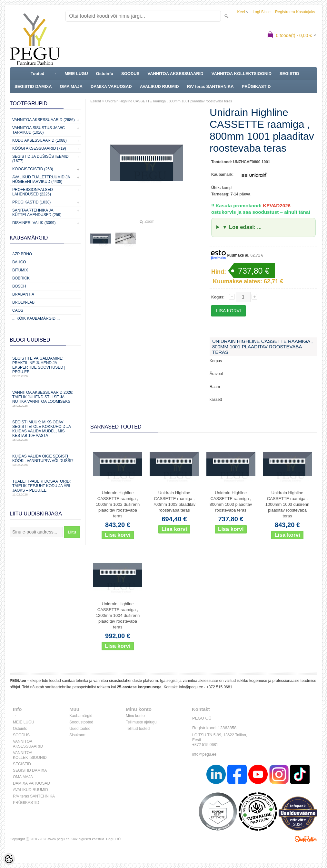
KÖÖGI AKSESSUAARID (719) (39, 148)
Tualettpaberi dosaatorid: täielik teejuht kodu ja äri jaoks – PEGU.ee (45, 488)
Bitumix (20, 270)
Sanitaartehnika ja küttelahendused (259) (37, 212)
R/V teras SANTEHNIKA (210, 86)
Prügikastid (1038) (31, 202)
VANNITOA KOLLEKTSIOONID (242, 74)
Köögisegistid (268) (33, 169)
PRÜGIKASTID (256, 86)
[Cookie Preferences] (9, 859)
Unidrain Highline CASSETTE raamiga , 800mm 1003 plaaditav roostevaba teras (231, 501)
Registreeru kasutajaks (295, 12)
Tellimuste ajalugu (141, 722)
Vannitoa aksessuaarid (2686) (44, 120)
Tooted (37, 74)
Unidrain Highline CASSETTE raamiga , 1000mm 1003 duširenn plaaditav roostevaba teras (287, 504)
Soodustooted (81, 722)
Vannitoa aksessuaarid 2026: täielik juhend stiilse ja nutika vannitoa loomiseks (45, 399)
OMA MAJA (71, 86)
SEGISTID (289, 74)
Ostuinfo (105, 74)
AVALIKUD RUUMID (159, 86)
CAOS (18, 310)
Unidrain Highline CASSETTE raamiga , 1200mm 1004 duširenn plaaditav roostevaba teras (118, 615)
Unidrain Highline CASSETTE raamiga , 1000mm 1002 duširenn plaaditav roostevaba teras (118, 504)
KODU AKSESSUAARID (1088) (40, 140)
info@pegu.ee (191, 687)
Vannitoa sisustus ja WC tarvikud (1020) (39, 130)
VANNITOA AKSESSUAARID (175, 74)
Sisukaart (77, 735)
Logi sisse (262, 12)
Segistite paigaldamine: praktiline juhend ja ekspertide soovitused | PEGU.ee (45, 367)
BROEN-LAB (23, 302)
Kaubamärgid (81, 716)
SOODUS (130, 74)
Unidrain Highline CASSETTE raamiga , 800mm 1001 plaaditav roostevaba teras (168, 101)
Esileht (96, 101)
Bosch (19, 286)
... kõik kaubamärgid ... (36, 318)
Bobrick (21, 278)
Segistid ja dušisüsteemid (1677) (40, 159)
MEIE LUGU (76, 74)
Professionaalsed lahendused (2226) (33, 192)
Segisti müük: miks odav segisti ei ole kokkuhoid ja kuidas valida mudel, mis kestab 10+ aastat (45, 431)
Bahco (19, 262)
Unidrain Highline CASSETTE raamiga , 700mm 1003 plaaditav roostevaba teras (174, 501)
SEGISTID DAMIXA (33, 86)
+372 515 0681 (219, 687)
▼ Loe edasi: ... (242, 227)
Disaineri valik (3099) (34, 223)
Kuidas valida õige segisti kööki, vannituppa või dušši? (45, 460)
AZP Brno (22, 254)
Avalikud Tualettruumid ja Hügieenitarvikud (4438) (41, 179)
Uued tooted (80, 729)
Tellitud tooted (138, 729)
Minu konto (135, 716)
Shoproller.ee (306, 839)
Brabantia (23, 294)
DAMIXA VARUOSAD (111, 86)
